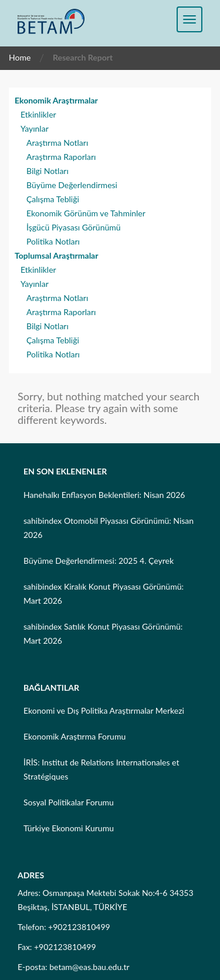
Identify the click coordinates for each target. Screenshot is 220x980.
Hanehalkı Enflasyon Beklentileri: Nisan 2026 (104, 495)
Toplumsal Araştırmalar (56, 255)
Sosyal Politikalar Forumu (69, 802)
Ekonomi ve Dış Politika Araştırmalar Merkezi (104, 710)
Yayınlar (35, 128)
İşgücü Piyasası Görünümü (74, 227)
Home (20, 57)
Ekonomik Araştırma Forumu (75, 736)
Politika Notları (53, 241)
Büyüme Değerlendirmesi (72, 185)
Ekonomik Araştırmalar (56, 100)
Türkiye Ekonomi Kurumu (69, 828)
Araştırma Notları (57, 143)
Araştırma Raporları (61, 157)
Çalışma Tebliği (53, 199)
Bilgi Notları (48, 171)
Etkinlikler (38, 114)
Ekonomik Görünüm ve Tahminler (86, 213)
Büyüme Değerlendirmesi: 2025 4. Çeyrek (99, 561)
